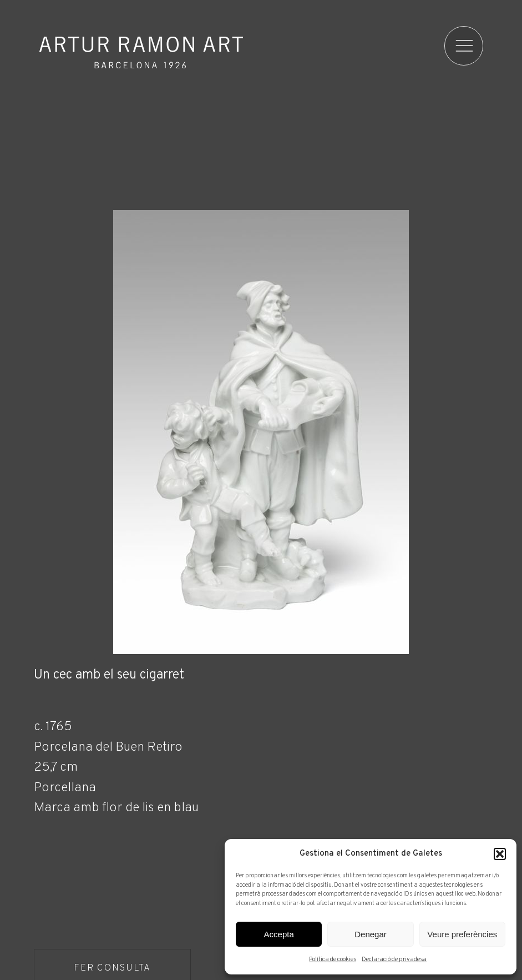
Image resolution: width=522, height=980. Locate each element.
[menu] (465, 46)
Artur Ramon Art (141, 52)
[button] (500, 854)
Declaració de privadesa (394, 959)
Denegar (371, 934)
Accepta (279, 934)
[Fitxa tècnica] (261, 810)
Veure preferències (462, 934)
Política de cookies (333, 959)
